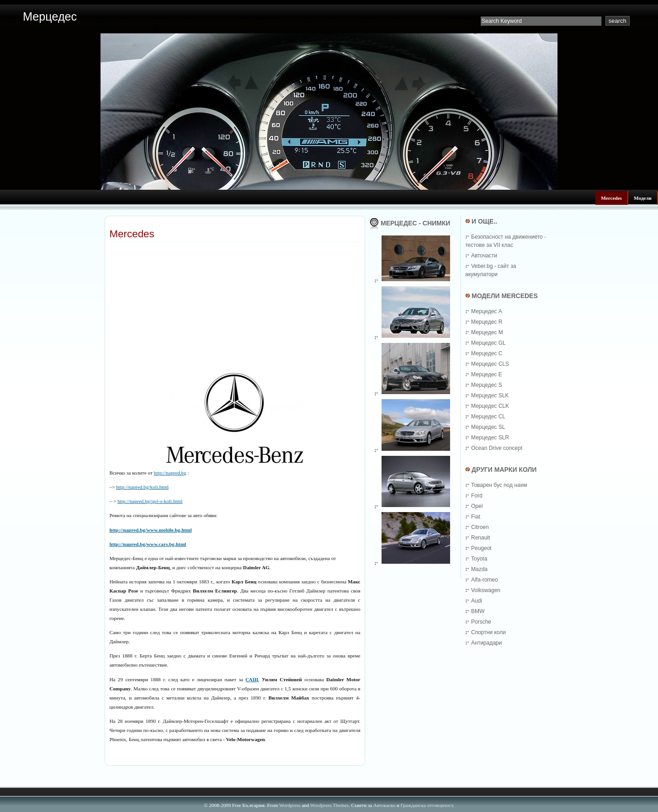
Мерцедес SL (488, 427)
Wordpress (290, 805)
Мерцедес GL (488, 343)
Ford (477, 496)
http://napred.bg (170, 473)
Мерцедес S (487, 385)
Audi (477, 601)
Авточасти (484, 256)
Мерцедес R (487, 322)
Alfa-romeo (485, 580)
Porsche (481, 622)
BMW (478, 611)
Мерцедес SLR (490, 438)
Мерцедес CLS (490, 364)
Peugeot (481, 548)
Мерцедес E (487, 374)
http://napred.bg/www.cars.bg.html (148, 544)
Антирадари (486, 643)
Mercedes (611, 198)
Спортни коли (488, 632)
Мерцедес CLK (490, 406)
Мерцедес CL (488, 417)
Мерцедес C (487, 353)
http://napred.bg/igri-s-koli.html (150, 501)
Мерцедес (50, 16)
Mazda (479, 569)
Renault (480, 538)
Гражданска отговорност (427, 805)
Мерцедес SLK (490, 395)
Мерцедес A (487, 311)
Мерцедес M (487, 332)
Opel (477, 506)
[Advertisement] (216, 245)
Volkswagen (486, 590)
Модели (643, 198)
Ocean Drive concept (497, 448)
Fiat (476, 517)
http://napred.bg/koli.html (142, 487)
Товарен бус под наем (499, 485)
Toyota (479, 559)
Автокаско (384, 805)
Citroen (480, 527)
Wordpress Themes (329, 805)
